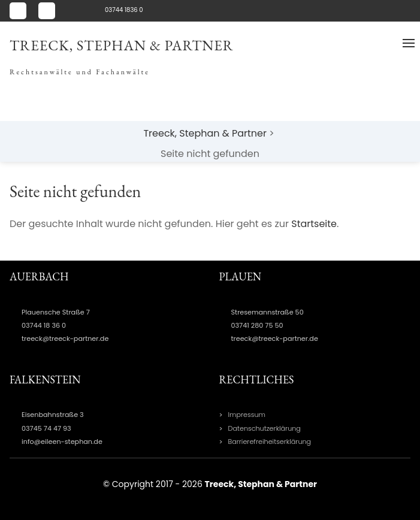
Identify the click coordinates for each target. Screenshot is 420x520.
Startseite (314, 224)
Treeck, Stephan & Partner (122, 45)
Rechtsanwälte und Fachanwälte (80, 72)
